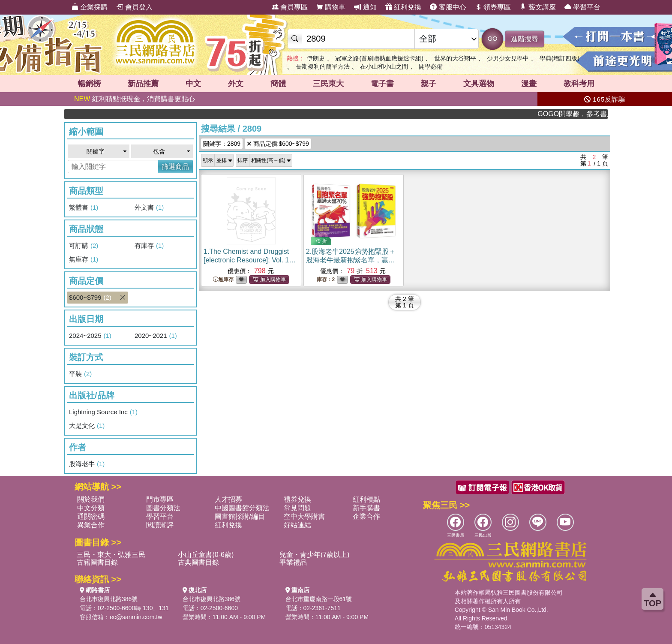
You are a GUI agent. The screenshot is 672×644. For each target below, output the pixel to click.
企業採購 (90, 7)
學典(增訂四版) (559, 58)
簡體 (278, 84)
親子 (429, 84)
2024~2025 (90, 336)
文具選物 (479, 84)
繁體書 (84, 208)
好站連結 (297, 525)
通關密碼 (91, 516)
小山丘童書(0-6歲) (206, 555)
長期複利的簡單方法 (323, 66)
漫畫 (529, 84)
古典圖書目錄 (198, 562)
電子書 (382, 84)
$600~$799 (99, 298)
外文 (236, 84)
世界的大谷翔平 (455, 58)
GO (492, 38)
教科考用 (579, 84)
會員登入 (134, 7)
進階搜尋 (525, 39)
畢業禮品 (293, 562)
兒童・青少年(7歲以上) (315, 555)
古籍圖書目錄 (97, 562)
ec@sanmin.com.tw (136, 617)
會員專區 (290, 7)
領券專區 (493, 7)
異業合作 (91, 525)
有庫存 (149, 246)
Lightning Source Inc (103, 412)
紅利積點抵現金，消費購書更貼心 (135, 99)
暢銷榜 (89, 84)
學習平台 (582, 7)
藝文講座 (537, 7)
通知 (365, 7)
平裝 (80, 374)
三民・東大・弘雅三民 (111, 555)
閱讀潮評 (160, 525)
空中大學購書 (304, 516)
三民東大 (328, 84)
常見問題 (297, 508)
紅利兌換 (403, 7)
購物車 (331, 7)
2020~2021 (156, 336)
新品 (143, 84)
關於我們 (91, 499)
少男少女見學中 (508, 58)
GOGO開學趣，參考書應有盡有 (582, 114)
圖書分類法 (163, 508)
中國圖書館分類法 (242, 508)
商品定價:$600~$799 (278, 144)
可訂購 (84, 246)
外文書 (149, 208)
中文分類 (91, 508)
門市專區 (160, 499)
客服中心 (448, 7)
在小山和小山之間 (384, 66)
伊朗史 (316, 58)
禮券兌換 (297, 499)
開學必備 (431, 66)
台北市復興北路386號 (109, 599)
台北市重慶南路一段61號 (319, 599)
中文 (193, 84)
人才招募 (228, 499)
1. (250, 260)
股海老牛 (87, 464)
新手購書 (366, 508)
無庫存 (84, 259)
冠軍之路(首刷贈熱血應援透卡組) (379, 58)
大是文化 (87, 426)
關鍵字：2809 (222, 144)
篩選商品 (175, 167)
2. (351, 260)
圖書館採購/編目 (240, 516)
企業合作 (366, 516)
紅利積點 (366, 499)
